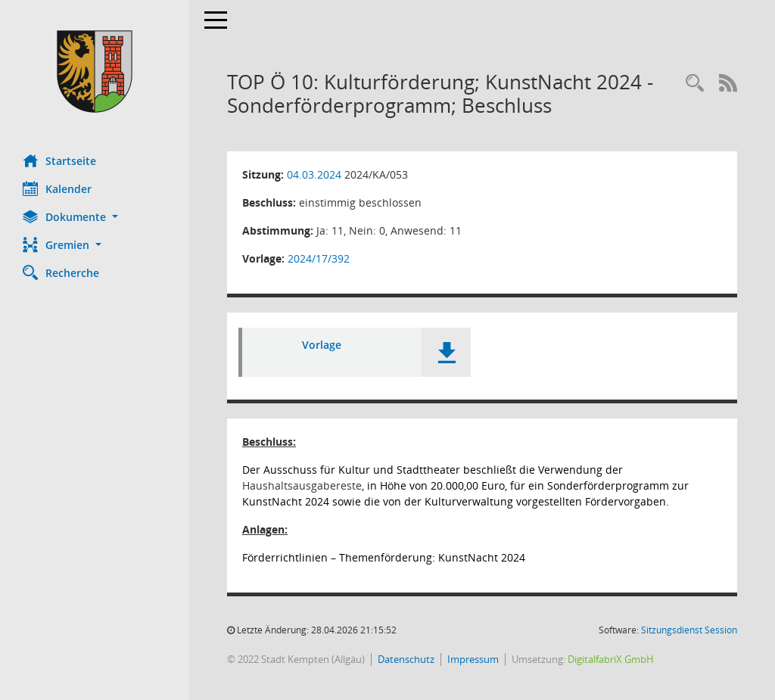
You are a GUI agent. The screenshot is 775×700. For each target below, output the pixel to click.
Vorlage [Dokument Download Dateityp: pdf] (322, 345)
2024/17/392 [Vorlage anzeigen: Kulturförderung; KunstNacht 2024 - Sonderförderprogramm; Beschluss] (319, 258)
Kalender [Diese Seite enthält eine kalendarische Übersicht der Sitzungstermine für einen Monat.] (57, 188)
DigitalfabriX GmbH (611, 659)
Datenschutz (406, 659)
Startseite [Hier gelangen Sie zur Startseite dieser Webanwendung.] (59, 160)
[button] (95, 217)
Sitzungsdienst (689, 630)
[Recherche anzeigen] (695, 84)
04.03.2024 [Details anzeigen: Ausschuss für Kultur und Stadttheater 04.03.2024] (314, 174)
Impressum (473, 659)
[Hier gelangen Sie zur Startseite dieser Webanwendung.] (95, 72)
